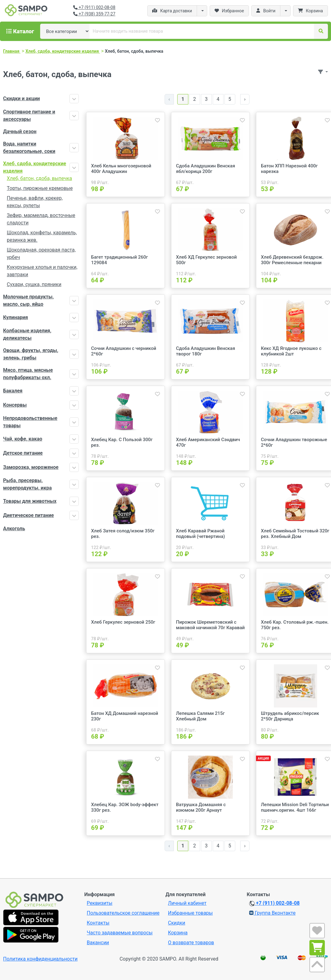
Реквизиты (100, 903)
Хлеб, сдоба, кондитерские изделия (35, 167)
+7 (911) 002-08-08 (94, 7)
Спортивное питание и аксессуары (29, 115)
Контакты (98, 923)
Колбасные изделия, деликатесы (27, 334)
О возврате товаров (191, 943)
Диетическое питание (28, 515)
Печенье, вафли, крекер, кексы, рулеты (35, 202)
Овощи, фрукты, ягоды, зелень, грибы (31, 354)
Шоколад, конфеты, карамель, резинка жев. (42, 236)
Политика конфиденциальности (40, 959)
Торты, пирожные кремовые (40, 188)
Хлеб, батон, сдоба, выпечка (39, 178)
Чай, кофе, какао (23, 439)
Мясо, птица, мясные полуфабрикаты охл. (28, 374)
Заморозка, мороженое (31, 467)
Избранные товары (190, 913)
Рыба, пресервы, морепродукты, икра (27, 484)
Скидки (177, 923)
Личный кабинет (187, 903)
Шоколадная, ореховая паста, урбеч (41, 254)
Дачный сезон (20, 131)
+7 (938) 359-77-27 (94, 14)
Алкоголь (14, 529)
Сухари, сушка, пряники (34, 284)
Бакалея (13, 391)
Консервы (15, 405)
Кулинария (16, 317)
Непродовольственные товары (30, 422)
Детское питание (23, 453)
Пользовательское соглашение (123, 913)
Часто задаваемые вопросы (120, 933)
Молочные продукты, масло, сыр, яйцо (28, 300)
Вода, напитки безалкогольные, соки (29, 148)
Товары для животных (30, 501)
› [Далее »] (245, 99)
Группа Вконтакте (272, 913)
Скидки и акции (21, 98)
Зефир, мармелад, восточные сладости (41, 219)
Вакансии (98, 943)
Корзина (178, 933)
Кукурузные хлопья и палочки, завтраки (42, 271)
